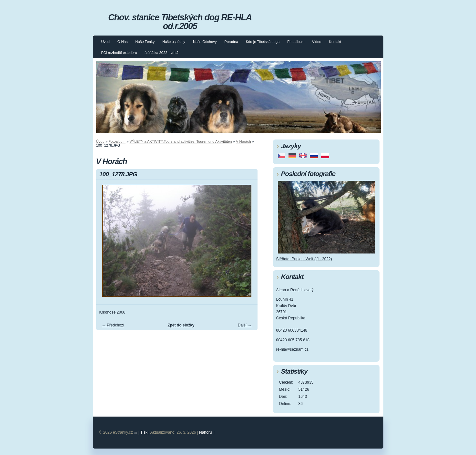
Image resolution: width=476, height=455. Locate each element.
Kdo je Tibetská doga (263, 42)
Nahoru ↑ (207, 432)
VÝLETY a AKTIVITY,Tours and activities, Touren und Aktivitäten (181, 141)
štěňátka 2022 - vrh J (161, 53)
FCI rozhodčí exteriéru (119, 53)
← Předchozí (113, 325)
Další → (245, 325)
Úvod (106, 42)
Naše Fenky (145, 42)
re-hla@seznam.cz (292, 349)
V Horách (243, 141)
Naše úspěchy (174, 42)
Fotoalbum (296, 42)
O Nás (123, 42)
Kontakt (335, 42)
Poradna (231, 42)
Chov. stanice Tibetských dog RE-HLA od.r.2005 (180, 22)
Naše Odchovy (205, 42)
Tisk (144, 432)
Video (317, 42)
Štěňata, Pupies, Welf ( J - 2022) (304, 259)
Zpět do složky (181, 325)
